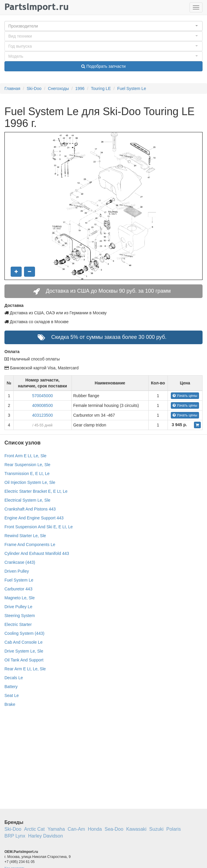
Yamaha (56, 829)
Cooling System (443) (24, 633)
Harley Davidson (46, 836)
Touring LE (101, 88)
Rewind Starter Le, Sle (25, 536)
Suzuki (156, 829)
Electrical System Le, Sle (27, 500)
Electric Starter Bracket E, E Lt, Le (36, 491)
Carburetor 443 (18, 589)
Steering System (20, 616)
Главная (12, 88)
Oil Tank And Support (24, 660)
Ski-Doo (34, 88)
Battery (11, 687)
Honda (95, 829)
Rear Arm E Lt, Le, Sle (25, 669)
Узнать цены (185, 396)
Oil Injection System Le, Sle (30, 482)
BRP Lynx (15, 836)
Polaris (174, 829)
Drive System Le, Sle (24, 651)
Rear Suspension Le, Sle (27, 465)
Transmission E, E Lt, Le (27, 474)
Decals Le (14, 678)
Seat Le (12, 695)
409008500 (42, 405)
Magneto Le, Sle (20, 598)
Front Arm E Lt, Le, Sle (26, 456)
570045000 (42, 396)
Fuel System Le (132, 88)
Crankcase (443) (20, 562)
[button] (103, 26)
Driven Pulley (17, 571)
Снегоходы (58, 88)
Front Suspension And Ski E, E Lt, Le (39, 527)
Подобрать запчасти (103, 66)
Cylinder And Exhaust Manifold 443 (37, 553)
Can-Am (76, 829)
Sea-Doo (114, 829)
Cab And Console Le (23, 642)
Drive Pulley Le (18, 607)
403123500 (42, 415)
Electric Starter (18, 624)
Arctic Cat (34, 829)
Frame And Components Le (30, 545)
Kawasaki (136, 829)
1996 (80, 88)
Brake (10, 704)
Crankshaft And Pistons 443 (30, 509)
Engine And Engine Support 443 (34, 518)
